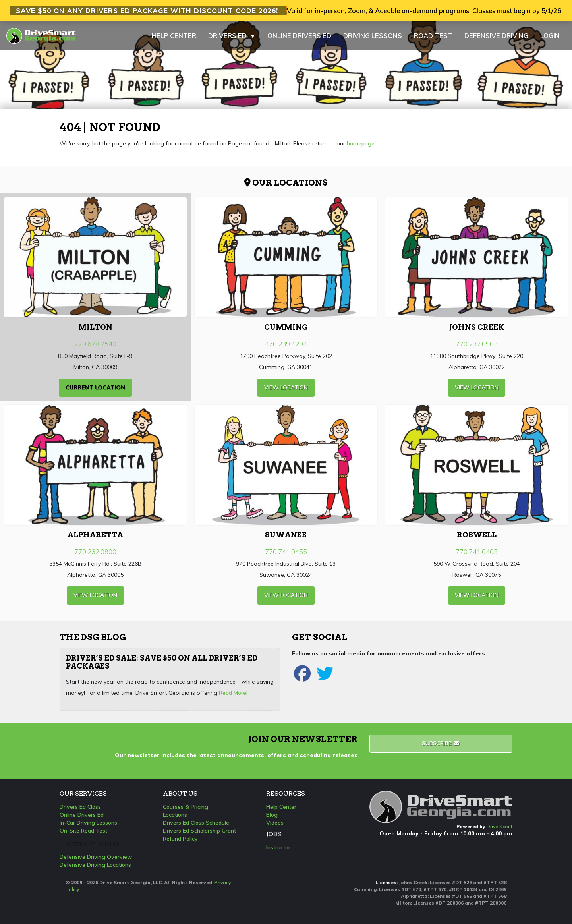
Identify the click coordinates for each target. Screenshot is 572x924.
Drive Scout (500, 826)
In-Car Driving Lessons (88, 823)
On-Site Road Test (83, 831)
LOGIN (550, 36)
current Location (95, 387)
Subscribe (441, 743)
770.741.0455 (286, 552)
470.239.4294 (286, 344)
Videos (275, 823)
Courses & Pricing (186, 807)
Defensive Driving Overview (96, 857)
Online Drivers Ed (82, 815)
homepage (361, 143)
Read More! (233, 693)
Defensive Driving (93, 844)
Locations (175, 815)
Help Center (281, 807)
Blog (272, 815)
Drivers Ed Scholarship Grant (199, 831)
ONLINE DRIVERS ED (299, 36)
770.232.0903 (477, 344)
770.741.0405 (477, 552)
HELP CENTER (174, 36)
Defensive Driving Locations (95, 865)
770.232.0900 (95, 552)
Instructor (278, 847)
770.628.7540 (95, 344)
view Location (286, 387)
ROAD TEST (433, 36)
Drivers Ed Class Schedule (196, 823)
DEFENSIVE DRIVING (496, 36)
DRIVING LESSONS (373, 36)
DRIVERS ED (232, 36)
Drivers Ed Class (80, 807)
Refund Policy (180, 839)
